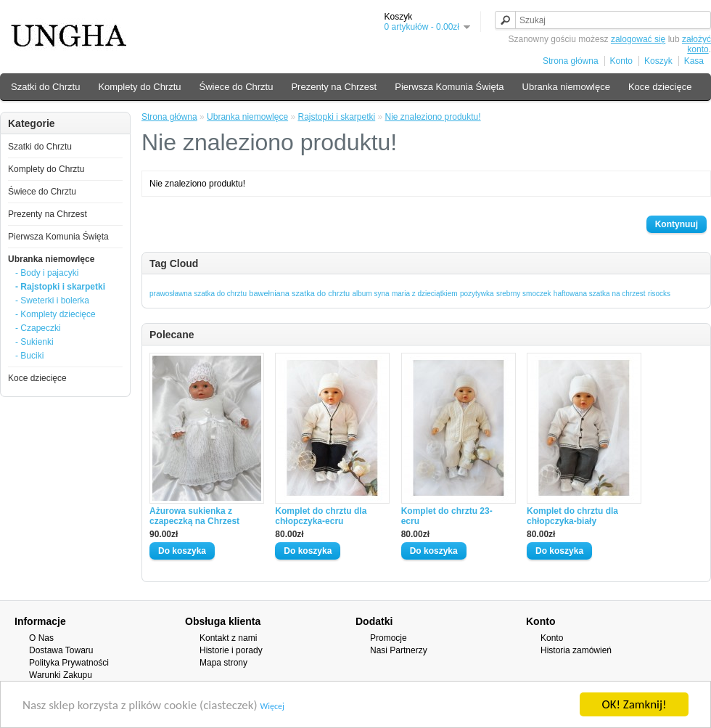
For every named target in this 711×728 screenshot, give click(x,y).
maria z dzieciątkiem (425, 294)
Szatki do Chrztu (45, 87)
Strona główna (571, 61)
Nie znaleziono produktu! (433, 117)
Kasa (694, 61)
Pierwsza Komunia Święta (449, 87)
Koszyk (658, 61)
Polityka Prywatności (69, 663)
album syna (370, 294)
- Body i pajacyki (47, 273)
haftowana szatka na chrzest (600, 294)
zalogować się (638, 39)
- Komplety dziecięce (56, 314)
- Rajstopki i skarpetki (60, 287)
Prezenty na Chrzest (334, 87)
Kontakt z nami (228, 638)
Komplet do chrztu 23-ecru (447, 516)
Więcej (272, 706)
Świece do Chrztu (237, 87)
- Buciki (29, 356)
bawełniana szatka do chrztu (299, 293)
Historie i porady (231, 650)
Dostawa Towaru (61, 650)
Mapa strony (223, 663)
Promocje (389, 638)
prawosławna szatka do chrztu (198, 294)
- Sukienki (34, 342)
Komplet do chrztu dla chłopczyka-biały (572, 516)
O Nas (41, 638)
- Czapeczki (38, 328)
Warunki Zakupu (61, 675)
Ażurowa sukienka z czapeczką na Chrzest (194, 516)
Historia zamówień (576, 650)
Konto (621, 61)
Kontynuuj (677, 224)
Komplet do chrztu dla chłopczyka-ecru (321, 516)
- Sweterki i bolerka (52, 300)
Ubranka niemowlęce (566, 87)
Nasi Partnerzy (399, 650)
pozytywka (477, 294)
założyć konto (696, 44)
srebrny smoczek (524, 294)
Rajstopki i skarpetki (336, 117)
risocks (659, 294)
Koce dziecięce (660, 87)
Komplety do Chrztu (139, 87)
